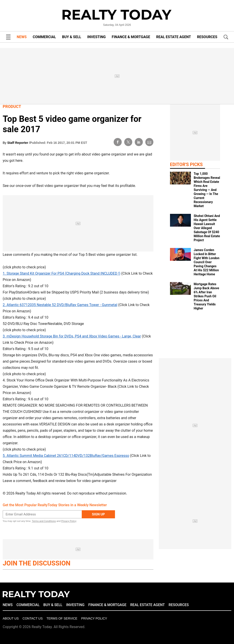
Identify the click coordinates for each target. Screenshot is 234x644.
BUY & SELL (72, 37)
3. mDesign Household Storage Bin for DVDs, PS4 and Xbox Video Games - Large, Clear (72, 336)
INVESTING (97, 37)
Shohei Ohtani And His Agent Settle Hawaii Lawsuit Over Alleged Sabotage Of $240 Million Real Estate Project (207, 228)
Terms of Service (62, 618)
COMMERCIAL (44, 37)
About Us (11, 618)
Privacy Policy (69, 521)
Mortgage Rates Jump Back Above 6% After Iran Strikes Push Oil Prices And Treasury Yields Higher (206, 296)
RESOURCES (207, 37)
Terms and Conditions (44, 521)
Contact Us (33, 618)
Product (12, 106)
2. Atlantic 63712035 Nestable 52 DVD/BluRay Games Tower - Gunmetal (60, 305)
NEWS (22, 37)
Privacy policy (94, 618)
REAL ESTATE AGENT (173, 37)
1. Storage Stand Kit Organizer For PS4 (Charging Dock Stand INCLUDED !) (62, 273)
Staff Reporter (18, 143)
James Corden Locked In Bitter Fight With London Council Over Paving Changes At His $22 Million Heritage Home (206, 262)
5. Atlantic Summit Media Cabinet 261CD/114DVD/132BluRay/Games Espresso (66, 456)
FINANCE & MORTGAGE (131, 37)
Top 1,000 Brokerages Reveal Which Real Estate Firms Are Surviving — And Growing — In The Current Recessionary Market (207, 190)
